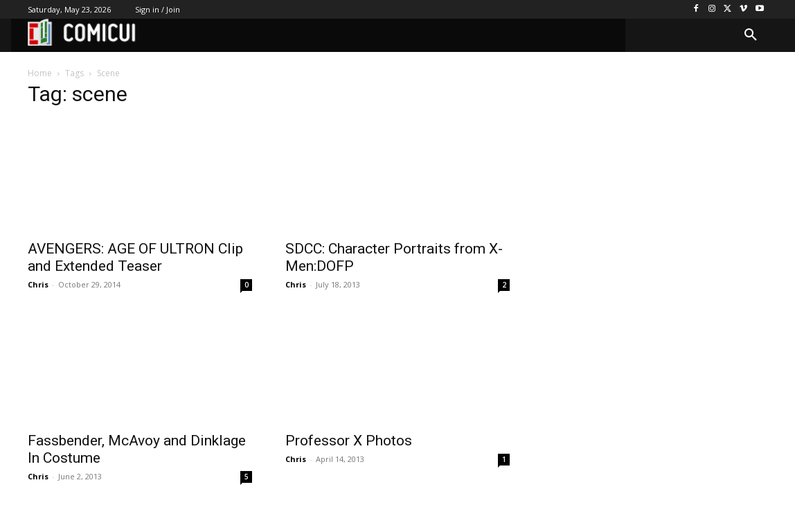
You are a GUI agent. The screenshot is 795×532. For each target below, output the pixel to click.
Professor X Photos (349, 441)
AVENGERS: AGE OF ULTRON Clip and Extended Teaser (135, 257)
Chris (38, 284)
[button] (751, 35)
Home (40, 73)
